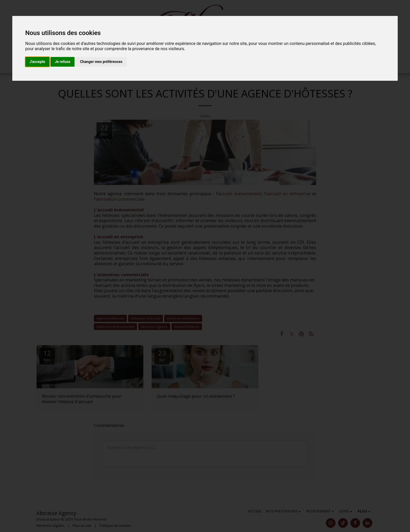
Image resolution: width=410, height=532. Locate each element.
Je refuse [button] (63, 62)
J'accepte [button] (37, 62)
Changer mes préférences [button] (101, 62)
